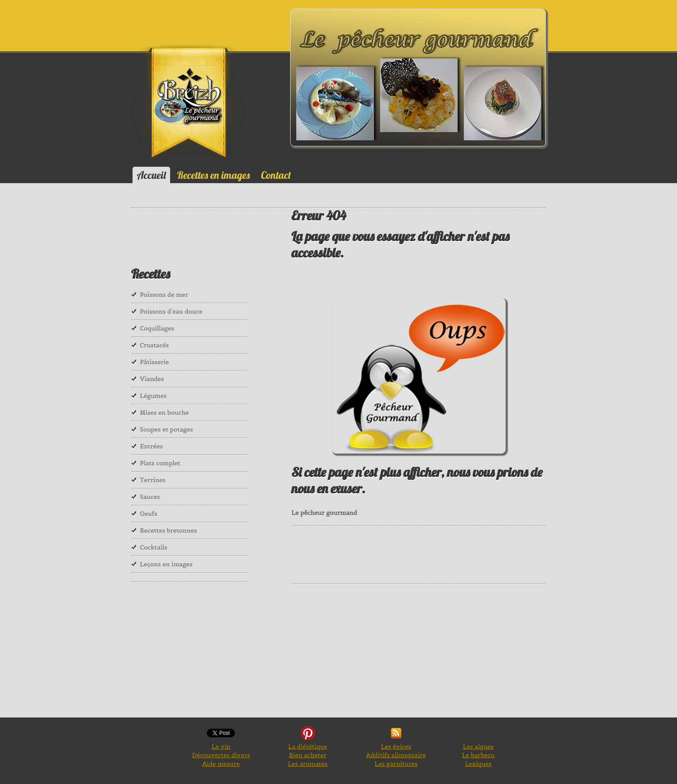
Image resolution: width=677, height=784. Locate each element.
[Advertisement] (449, 554)
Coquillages (157, 328)
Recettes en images (213, 175)
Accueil (151, 175)
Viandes (152, 379)
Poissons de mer (164, 295)
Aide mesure (221, 764)
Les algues (478, 746)
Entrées (151, 446)
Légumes (153, 396)
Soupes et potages (166, 429)
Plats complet (160, 463)
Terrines (153, 480)
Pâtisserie (154, 362)
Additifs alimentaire (396, 755)
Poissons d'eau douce (171, 311)
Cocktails (154, 547)
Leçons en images (166, 564)
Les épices (396, 746)
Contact (276, 175)
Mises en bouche (164, 413)
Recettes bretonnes (168, 530)
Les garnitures (396, 764)
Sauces (150, 497)
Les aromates (308, 764)
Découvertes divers (221, 755)
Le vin (221, 746)
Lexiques (478, 764)
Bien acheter (308, 755)
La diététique (307, 746)
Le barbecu (478, 755)
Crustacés (154, 345)
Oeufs (149, 514)
